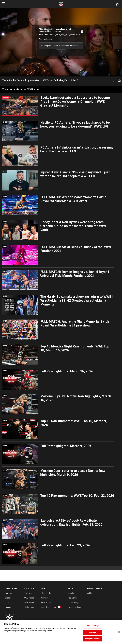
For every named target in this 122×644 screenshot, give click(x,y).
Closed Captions (74, 607)
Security (71, 593)
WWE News (28, 593)
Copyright (44, 598)
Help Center (72, 598)
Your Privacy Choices (49, 607)
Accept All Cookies (92, 639)
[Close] (119, 632)
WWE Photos (29, 603)
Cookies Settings (93, 626)
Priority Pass (29, 607)
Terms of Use (46, 603)
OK (61, 52)
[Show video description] (114, 81)
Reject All (93, 632)
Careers (8, 598)
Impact (8, 603)
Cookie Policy (73, 603)
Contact (8, 607)
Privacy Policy (46, 593)
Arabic (89, 593)
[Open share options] (119, 81)
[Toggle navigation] (4, 4)
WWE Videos (29, 598)
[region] (61, 632)
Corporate (9, 593)
